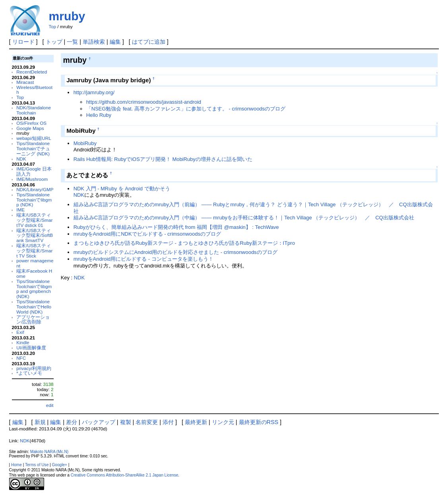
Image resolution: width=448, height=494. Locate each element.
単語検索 (94, 42)
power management (35, 263)
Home (16, 465)
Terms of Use (37, 465)
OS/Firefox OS (31, 123)
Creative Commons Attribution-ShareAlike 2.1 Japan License (125, 475)
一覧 (72, 42)
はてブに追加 (149, 42)
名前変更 (147, 422)
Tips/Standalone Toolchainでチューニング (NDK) (33, 148)
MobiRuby (85, 143)
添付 (168, 422)
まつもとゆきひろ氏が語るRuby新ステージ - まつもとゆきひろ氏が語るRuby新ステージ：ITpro (184, 243)
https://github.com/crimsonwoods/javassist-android (144, 102)
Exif (20, 332)
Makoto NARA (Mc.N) (49, 452)
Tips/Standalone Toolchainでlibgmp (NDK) (34, 200)
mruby (67, 16)
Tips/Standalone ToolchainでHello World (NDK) (34, 307)
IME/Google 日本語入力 (34, 171)
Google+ (59, 465)
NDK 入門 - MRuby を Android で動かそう (122, 189)
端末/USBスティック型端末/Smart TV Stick (34, 251)
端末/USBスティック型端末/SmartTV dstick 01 (34, 220)
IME (20, 210)
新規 (40, 422)
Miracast (25, 82)
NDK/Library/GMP (35, 189)
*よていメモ (29, 373)
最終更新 (196, 422)
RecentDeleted (32, 72)
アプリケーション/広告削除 (33, 320)
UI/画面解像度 (31, 348)
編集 (115, 42)
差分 (72, 422)
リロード (23, 42)
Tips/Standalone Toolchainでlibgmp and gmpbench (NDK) (34, 289)
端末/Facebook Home (34, 273)
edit (50, 405)
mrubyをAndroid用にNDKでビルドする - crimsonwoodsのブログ (147, 234)
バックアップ (99, 422)
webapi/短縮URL (34, 138)
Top (53, 27)
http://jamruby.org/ (94, 92)
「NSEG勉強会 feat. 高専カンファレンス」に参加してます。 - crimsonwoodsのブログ (186, 109)
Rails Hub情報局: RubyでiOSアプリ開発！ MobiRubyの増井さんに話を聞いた (163, 159)
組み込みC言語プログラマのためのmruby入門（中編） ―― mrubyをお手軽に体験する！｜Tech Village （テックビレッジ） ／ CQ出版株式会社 (244, 218)
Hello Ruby (99, 115)
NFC (21, 358)
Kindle (23, 342)
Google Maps (30, 128)
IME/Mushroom (32, 179)
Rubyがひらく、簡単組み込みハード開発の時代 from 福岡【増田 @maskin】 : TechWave (176, 227)
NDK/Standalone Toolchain (34, 110)
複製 (126, 422)
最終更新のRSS (259, 422)
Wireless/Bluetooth (34, 90)
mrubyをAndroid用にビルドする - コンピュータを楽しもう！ (144, 259)
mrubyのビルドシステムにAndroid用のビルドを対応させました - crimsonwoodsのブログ (176, 252)
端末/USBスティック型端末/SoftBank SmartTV (35, 235)
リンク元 (223, 422)
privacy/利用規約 (34, 368)
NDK (21, 159)
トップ (54, 42)
